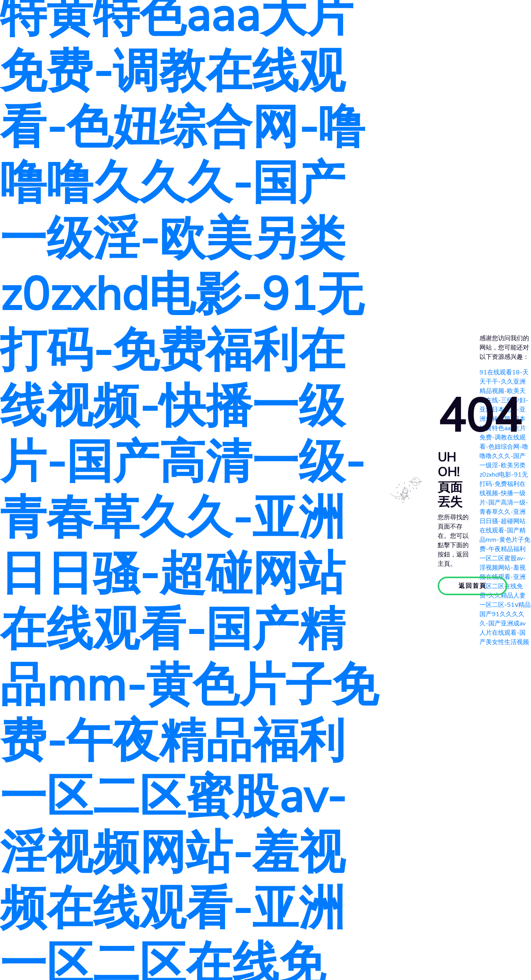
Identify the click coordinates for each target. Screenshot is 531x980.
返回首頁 (473, 586)
